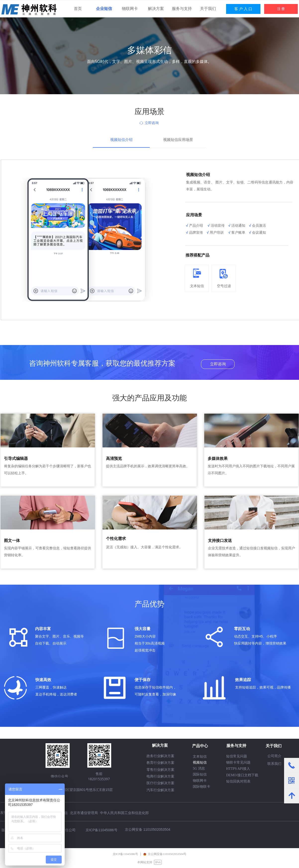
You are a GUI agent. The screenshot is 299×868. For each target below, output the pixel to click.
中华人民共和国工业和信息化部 (124, 813)
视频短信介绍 (121, 140)
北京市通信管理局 (84, 813)
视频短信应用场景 (178, 140)
